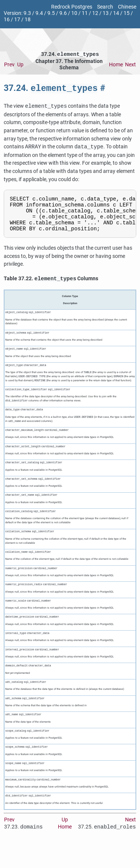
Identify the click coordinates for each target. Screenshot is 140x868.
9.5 (51, 13)
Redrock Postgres (72, 7)
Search (105, 7)
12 (95, 13)
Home (116, 65)
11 (85, 13)
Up (20, 65)
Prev (9, 65)
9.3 (27, 13)
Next (130, 65)
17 (17, 20)
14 (116, 13)
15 (127, 13)
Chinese (127, 7)
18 (28, 20)
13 (106, 13)
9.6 (63, 13)
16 (7, 20)
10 (74, 13)
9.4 (39, 13)
